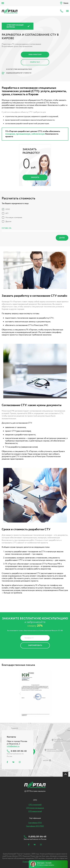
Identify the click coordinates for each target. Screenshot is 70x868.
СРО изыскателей (35, 811)
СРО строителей (35, 805)
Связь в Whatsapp (35, 55)
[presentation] (20, 694)
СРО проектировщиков (35, 808)
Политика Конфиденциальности (33, 651)
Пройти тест (35, 62)
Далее (62, 238)
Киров (66, 3)
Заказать (35, 177)
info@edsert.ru (13, 746)
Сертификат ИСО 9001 (35, 826)
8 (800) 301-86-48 (62, 11)
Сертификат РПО (35, 823)
